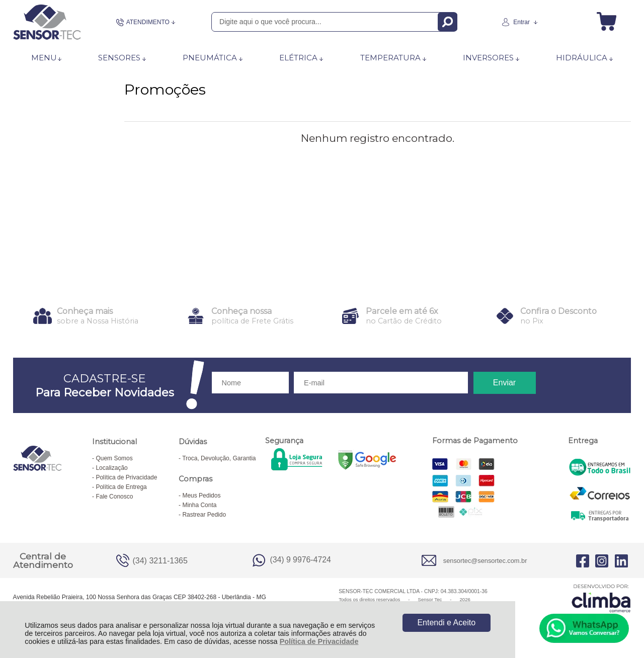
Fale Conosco (114, 497)
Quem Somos (114, 458)
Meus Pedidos (201, 496)
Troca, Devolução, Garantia (219, 458)
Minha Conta (199, 505)
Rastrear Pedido (204, 515)
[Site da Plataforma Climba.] (601, 598)
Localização (111, 468)
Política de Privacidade (319, 641)
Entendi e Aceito (446, 623)
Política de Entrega (121, 487)
